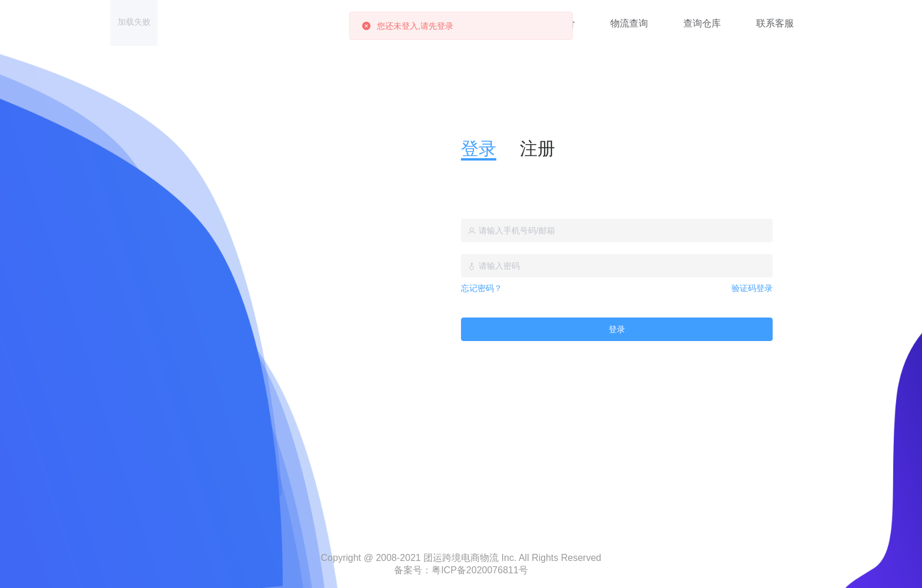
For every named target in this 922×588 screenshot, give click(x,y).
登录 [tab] (479, 148)
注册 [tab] (537, 148)
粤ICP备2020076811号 (480, 570)
